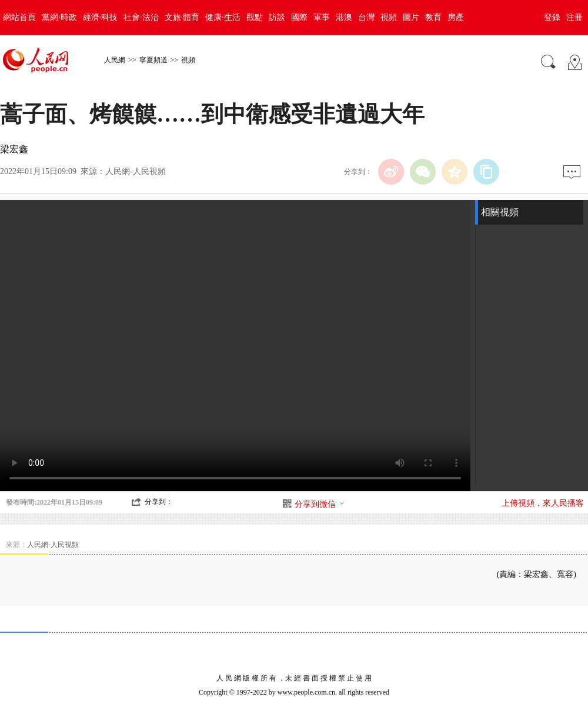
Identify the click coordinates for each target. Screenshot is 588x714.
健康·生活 (223, 17)
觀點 (255, 17)
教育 (433, 17)
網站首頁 (19, 17)
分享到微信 (320, 504)
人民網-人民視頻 (136, 171)
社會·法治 (141, 17)
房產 (456, 17)
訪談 (277, 17)
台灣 (366, 17)
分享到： (159, 502)
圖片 (411, 17)
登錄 (552, 17)
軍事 (322, 17)
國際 (299, 17)
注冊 (574, 17)
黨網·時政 (59, 17)
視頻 (389, 17)
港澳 (344, 17)
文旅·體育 (182, 17)
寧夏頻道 (153, 60)
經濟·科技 (101, 17)
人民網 (115, 60)
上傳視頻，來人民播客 (543, 503)
